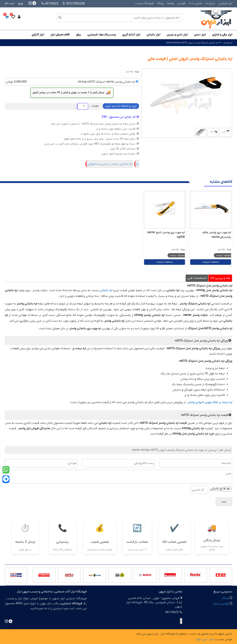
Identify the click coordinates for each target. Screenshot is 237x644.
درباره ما (210, 3)
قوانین (181, 3)
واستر (129, 71)
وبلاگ (160, 3)
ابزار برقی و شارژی (222, 35)
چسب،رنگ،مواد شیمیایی (102, 35)
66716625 (50, 4)
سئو (212, 639)
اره (137, 164)
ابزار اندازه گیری (131, 35)
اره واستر (228, 43)
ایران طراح (202, 639)
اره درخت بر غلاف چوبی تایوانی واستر (210, 402)
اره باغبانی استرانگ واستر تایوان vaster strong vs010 (192, 43)
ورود (20, 3)
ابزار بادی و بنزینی (177, 35)
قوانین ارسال (221, 604)
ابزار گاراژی (38, 35)
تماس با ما (195, 3)
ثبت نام (10, 3)
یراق (79, 35)
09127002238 (75, 4)
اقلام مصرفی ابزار (60, 35)
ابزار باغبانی (153, 35)
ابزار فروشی (225, 3)
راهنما (171, 3)
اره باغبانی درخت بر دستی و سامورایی (109, 164)
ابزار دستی (200, 35)
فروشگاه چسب (144, 3)
